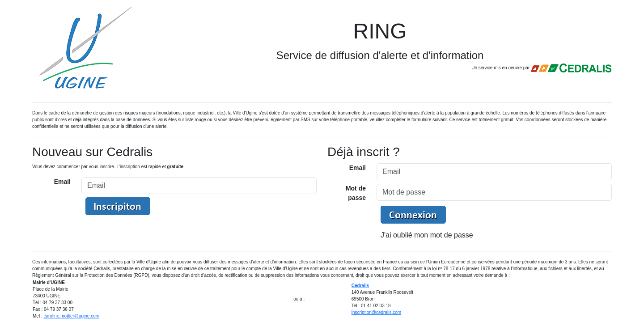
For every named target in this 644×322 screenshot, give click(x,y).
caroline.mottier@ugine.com (71, 316)
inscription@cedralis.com (376, 312)
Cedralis (360, 286)
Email (62, 182)
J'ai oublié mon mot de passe (427, 235)
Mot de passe (356, 193)
